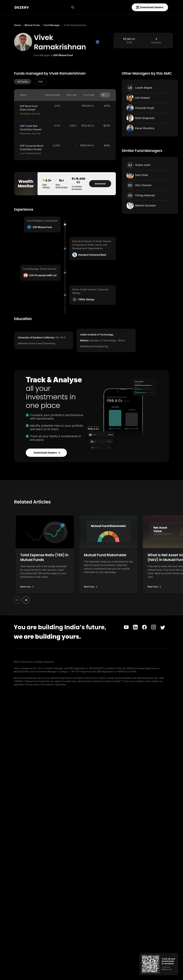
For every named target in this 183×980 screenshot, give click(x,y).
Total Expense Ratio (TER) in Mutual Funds (44, 557)
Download (100, 184)
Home (17, 25)
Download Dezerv (150, 7)
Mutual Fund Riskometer (105, 555)
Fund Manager (52, 25)
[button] (23, 82)
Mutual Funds (32, 25)
